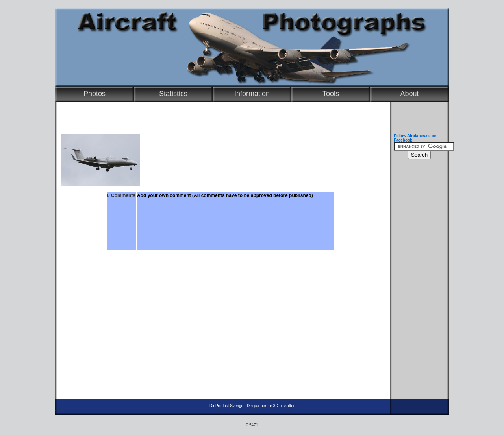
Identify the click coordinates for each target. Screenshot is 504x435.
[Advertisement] (417, 281)
